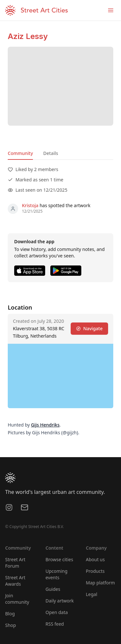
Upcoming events (56, 574)
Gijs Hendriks (45, 425)
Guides (53, 589)
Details (51, 153)
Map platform (100, 583)
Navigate (89, 328)
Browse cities (59, 559)
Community (20, 153)
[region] (60, 376)
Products (95, 571)
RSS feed (55, 624)
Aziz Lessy (28, 36)
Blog (10, 614)
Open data (57, 612)
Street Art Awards (15, 581)
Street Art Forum (15, 563)
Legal (91, 594)
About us (95, 559)
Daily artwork (60, 601)
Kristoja (30, 205)
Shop (10, 625)
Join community (17, 599)
